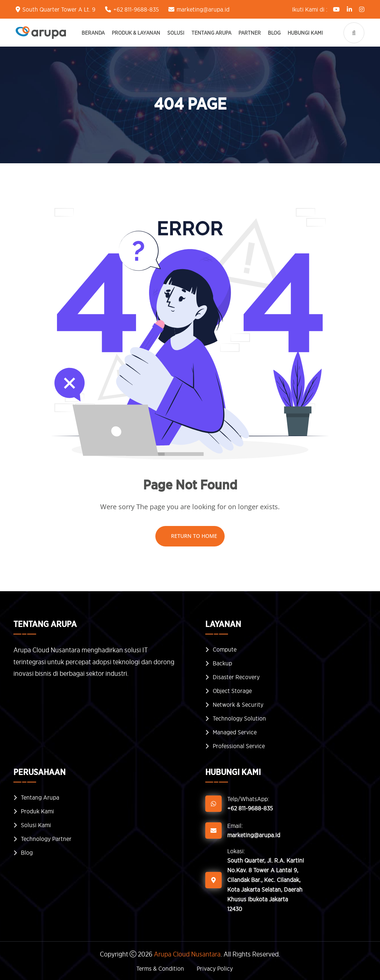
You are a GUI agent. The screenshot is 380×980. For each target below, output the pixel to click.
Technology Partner (46, 839)
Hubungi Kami (305, 33)
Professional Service (239, 746)
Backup (222, 663)
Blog (274, 33)
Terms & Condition (160, 968)
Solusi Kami (36, 825)
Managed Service (235, 732)
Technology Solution (239, 718)
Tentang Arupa (211, 33)
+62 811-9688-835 (136, 9)
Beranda (93, 33)
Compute (225, 649)
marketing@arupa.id (203, 9)
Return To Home (190, 536)
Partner (250, 33)
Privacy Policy (215, 968)
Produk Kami (37, 811)
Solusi (176, 33)
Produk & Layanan (136, 33)
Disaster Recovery (236, 677)
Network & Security (238, 705)
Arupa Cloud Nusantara (187, 954)
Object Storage (232, 691)
